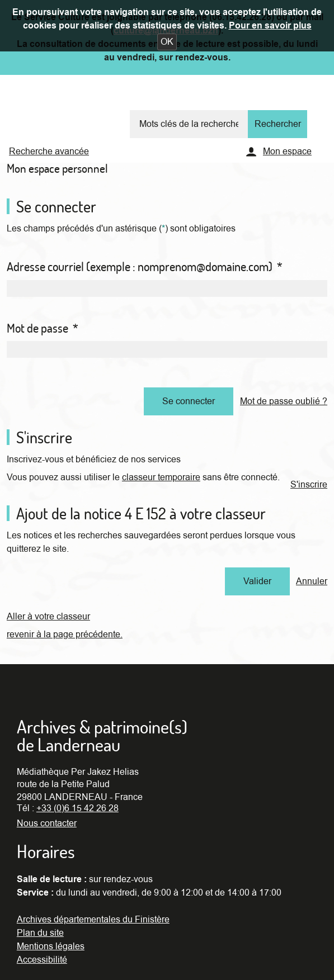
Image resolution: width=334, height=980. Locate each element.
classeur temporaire (161, 477)
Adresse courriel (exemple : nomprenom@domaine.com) (145, 267)
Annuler (312, 581)
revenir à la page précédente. (65, 635)
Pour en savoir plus (270, 26)
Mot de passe (43, 328)
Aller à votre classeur (48, 617)
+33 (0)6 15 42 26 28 (77, 808)
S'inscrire (309, 485)
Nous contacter (47, 823)
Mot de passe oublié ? (284, 401)
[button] (167, 42)
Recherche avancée (49, 152)
